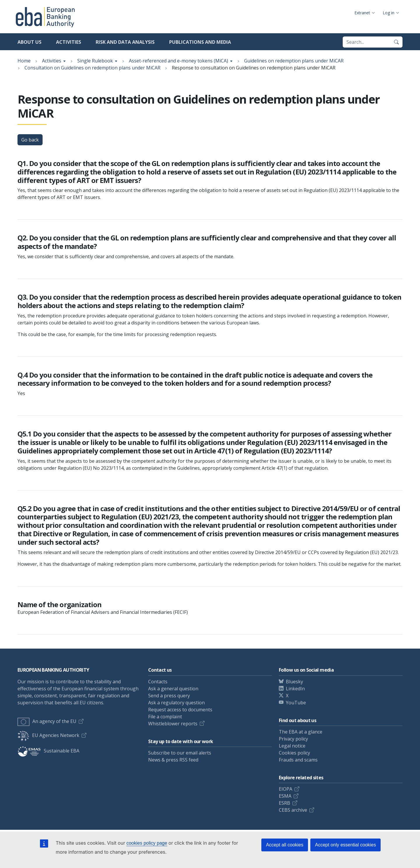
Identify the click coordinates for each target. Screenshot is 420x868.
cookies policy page (147, 843)
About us (29, 42)
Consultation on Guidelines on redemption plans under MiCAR (92, 68)
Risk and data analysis (125, 42)
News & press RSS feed (173, 760)
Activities (69, 42)
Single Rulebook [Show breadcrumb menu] (95, 61)
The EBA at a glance (301, 732)
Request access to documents (180, 710)
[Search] (396, 42)
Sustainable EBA (48, 751)
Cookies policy (294, 753)
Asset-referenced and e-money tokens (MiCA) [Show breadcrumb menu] (178, 61)
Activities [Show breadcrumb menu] (52, 61)
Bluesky (294, 682)
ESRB (285, 803)
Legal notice (292, 746)
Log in (388, 13)
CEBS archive (293, 810)
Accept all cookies (285, 845)
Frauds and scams (298, 760)
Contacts (158, 682)
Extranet (362, 13)
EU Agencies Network (48, 735)
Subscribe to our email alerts (180, 753)
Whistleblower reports (173, 724)
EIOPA (286, 789)
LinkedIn (295, 689)
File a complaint (165, 717)
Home (24, 61)
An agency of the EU (47, 721)
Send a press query (169, 696)
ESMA (285, 796)
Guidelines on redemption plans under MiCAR (294, 61)
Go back (30, 140)
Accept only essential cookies (345, 845)
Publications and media (200, 42)
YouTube (296, 703)
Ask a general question (173, 689)
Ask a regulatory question (176, 703)
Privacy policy (293, 739)
